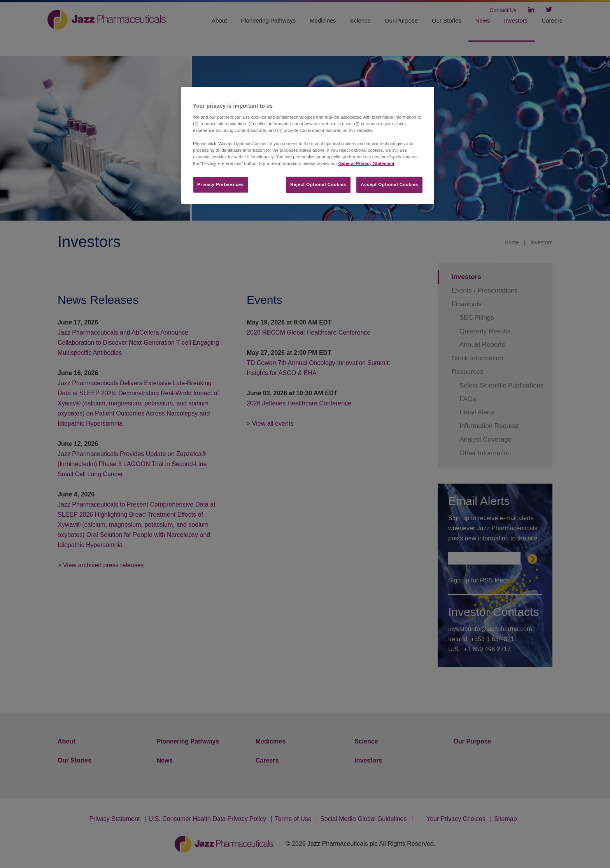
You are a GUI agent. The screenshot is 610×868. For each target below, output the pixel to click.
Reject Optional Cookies (318, 184)
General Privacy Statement (366, 163)
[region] (308, 145)
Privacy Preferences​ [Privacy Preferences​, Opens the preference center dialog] (221, 184)
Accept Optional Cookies (389, 184)
